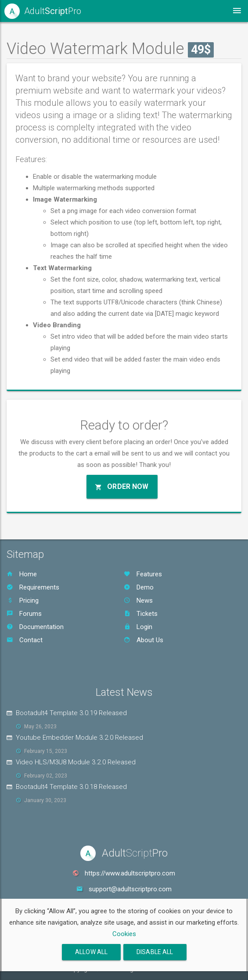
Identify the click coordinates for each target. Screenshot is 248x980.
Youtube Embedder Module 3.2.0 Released (79, 738)
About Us (144, 640)
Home (22, 574)
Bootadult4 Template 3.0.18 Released (71, 787)
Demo (139, 587)
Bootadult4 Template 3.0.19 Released (71, 713)
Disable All (155, 952)
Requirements (33, 587)
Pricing (23, 600)
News (138, 600)
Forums (24, 614)
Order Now (122, 486)
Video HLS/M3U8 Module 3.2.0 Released (76, 762)
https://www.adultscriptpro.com (130, 873)
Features (143, 574)
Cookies (124, 934)
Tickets (141, 614)
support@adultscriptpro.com (130, 889)
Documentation (35, 627)
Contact (25, 640)
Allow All (91, 952)
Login (138, 627)
